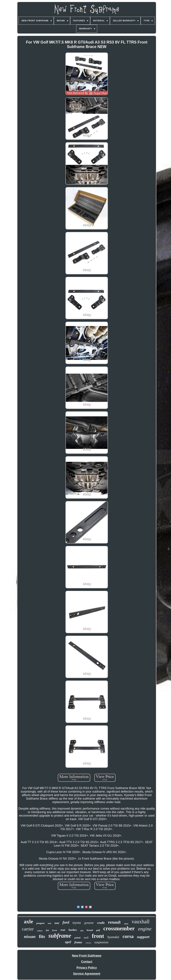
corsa (128, 936)
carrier (28, 929)
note (57, 923)
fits (42, 936)
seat (49, 923)
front (98, 936)
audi (86, 938)
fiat (47, 930)
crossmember (119, 928)
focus (55, 930)
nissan (30, 937)
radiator (40, 931)
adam (126, 924)
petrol (77, 938)
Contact (87, 962)
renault (114, 922)
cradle (101, 923)
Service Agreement (87, 974)
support (143, 937)
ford (66, 922)
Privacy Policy (87, 968)
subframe (60, 936)
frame (78, 942)
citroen (88, 943)
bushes (73, 930)
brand (90, 930)
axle (28, 921)
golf (98, 930)
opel (68, 942)
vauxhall (141, 922)
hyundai (113, 937)
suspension (101, 942)
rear (63, 930)
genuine (89, 923)
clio (82, 931)
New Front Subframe (87, 956)
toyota (77, 923)
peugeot (40, 923)
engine (145, 929)
